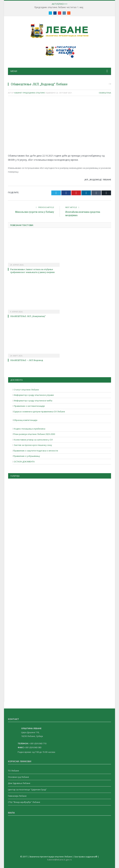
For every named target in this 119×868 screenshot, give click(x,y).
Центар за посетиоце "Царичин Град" (27, 790)
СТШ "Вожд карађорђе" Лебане (24, 802)
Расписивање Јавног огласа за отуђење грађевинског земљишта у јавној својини (32, 271)
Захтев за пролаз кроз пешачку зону (33, 445)
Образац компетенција (25, 420)
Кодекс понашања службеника (29, 429)
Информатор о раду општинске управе (34, 395)
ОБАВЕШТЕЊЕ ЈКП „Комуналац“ (28, 316)
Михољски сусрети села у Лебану (35, 212)
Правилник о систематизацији (29, 406)
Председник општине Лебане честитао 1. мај (59, 7)
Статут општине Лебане (26, 390)
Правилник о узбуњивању (27, 456)
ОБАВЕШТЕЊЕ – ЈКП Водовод (27, 360)
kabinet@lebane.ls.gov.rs (60, 860)
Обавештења (105, 93)
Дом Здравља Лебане (19, 783)
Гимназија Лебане (17, 796)
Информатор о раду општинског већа (33, 401)
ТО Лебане (13, 771)
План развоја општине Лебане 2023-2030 (34, 434)
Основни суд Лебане (18, 777)
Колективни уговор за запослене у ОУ (33, 440)
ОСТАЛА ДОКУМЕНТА (24, 462)
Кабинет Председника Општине (30, 93)
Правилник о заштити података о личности (36, 451)
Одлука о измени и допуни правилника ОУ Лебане (39, 412)
